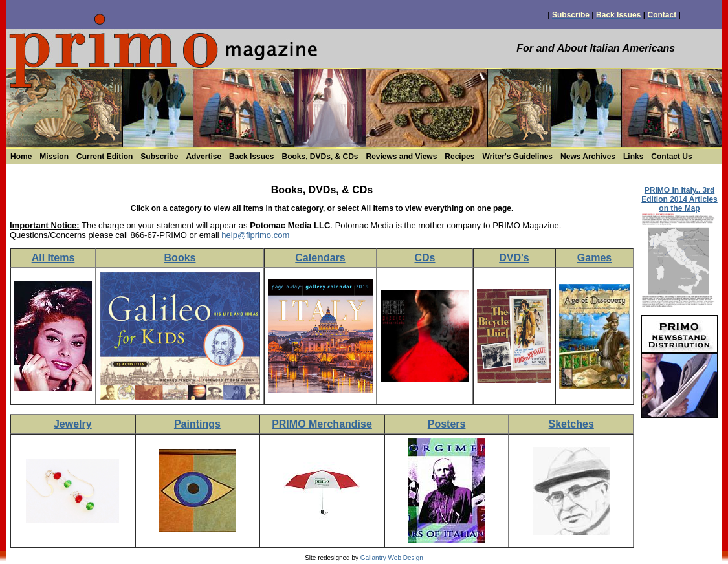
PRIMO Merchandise (322, 424)
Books (180, 258)
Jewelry (73, 424)
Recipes (459, 157)
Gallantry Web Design (392, 558)
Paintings (197, 424)
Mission (54, 157)
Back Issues (251, 157)
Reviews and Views (402, 157)
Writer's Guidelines (517, 157)
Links (633, 157)
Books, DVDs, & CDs (320, 157)
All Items (53, 258)
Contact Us (671, 157)
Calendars (320, 258)
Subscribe (159, 157)
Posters (447, 424)
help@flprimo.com (255, 235)
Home (21, 157)
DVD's (514, 258)
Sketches (571, 424)
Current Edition (105, 157)
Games (594, 258)
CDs (425, 258)
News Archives (588, 157)
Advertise (204, 157)
